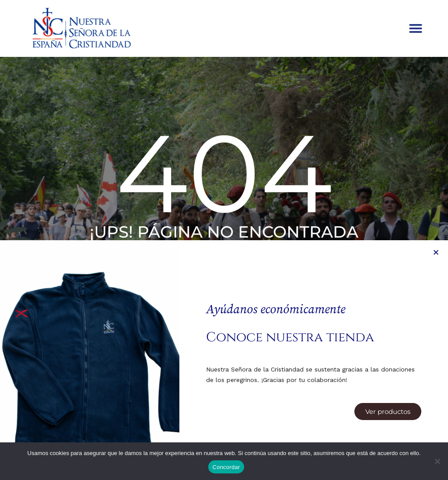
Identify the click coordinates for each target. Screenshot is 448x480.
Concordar (226, 467)
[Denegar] (437, 461)
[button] (416, 28)
